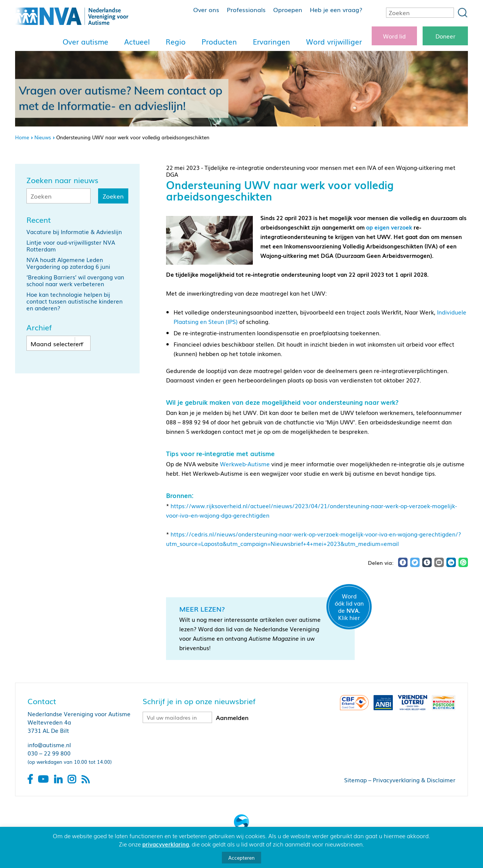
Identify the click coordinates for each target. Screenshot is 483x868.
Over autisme (85, 42)
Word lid (394, 36)
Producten (219, 42)
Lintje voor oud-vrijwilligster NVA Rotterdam (71, 245)
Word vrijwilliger (334, 42)
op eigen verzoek (389, 227)
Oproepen (288, 9)
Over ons (206, 9)
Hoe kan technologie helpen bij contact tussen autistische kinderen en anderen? (75, 301)
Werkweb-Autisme (245, 464)
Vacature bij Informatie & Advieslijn (74, 231)
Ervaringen (271, 42)
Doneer (445, 36)
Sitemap (355, 780)
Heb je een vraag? (336, 9)
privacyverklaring (166, 844)
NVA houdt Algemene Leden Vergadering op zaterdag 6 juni (68, 263)
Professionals (246, 9)
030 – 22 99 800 (49, 753)
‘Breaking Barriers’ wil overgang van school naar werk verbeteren (75, 280)
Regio (176, 42)
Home (22, 137)
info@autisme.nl (49, 745)
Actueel (137, 42)
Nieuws (43, 137)
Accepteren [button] (241, 858)
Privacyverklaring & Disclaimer (414, 780)
